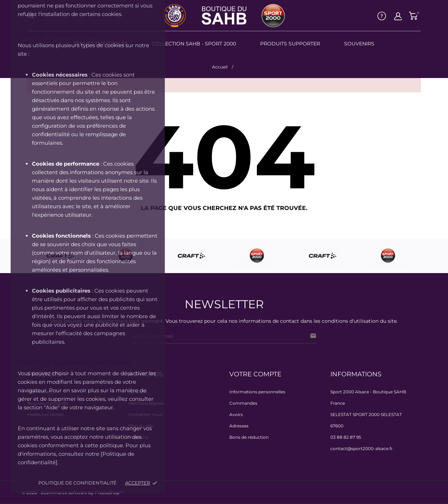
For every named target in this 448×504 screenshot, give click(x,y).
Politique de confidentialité (77, 483)
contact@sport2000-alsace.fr (362, 448)
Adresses (239, 426)
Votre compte (255, 374)
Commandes (243, 403)
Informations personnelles (257, 392)
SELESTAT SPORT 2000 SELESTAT (366, 414)
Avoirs (236, 414)
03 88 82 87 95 (346, 437)
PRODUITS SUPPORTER (290, 44)
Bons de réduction (249, 437)
